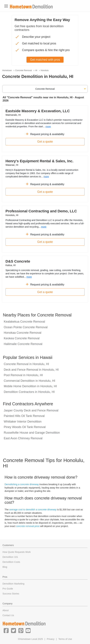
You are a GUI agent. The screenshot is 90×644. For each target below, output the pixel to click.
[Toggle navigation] (6, 6)
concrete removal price (28, 526)
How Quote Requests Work (17, 552)
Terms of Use (65, 639)
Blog (5, 567)
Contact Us (8, 615)
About (6, 610)
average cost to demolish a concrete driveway (33, 510)
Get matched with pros (45, 60)
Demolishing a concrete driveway (22, 484)
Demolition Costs (11, 562)
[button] (6, 630)
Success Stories (11, 594)
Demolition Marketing (13, 584)
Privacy (51, 639)
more (48, 126)
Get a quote (45, 142)
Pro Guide (8, 589)
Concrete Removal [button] (45, 89)
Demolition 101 (10, 557)
